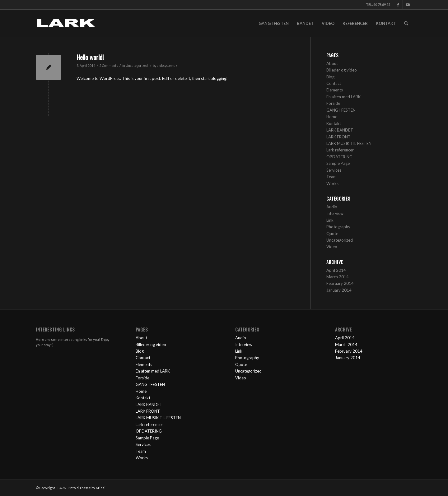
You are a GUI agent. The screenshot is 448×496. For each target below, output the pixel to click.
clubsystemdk (167, 66)
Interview (335, 213)
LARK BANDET (340, 130)
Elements (335, 90)
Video (332, 247)
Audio (332, 207)
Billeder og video (342, 70)
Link (330, 220)
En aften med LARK (343, 97)
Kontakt (334, 123)
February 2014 (340, 283)
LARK (62, 488)
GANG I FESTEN (341, 110)
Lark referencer (340, 150)
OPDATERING (339, 157)
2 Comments (109, 66)
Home (332, 117)
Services (334, 170)
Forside (333, 103)
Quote (332, 234)
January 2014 (339, 290)
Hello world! (90, 57)
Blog (330, 77)
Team (331, 177)
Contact (334, 83)
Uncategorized (137, 66)
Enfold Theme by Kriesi (87, 488)
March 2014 (338, 277)
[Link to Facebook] (398, 5)
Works (332, 183)
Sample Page (338, 163)
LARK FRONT (338, 137)
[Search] (406, 23)
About (332, 63)
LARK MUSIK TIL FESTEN (349, 143)
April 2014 (336, 270)
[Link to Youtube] (408, 5)
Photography (338, 227)
